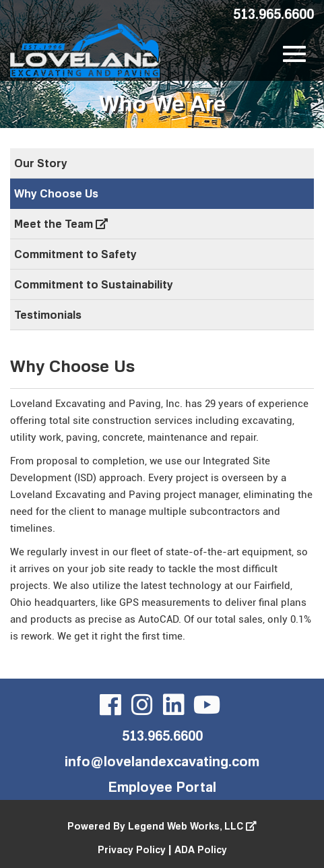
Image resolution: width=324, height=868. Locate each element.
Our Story (41, 163)
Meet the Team (61, 224)
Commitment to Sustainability (94, 284)
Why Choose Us (56, 193)
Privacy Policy (132, 849)
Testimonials (48, 315)
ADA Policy (201, 849)
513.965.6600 (273, 13)
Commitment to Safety (75, 254)
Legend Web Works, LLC (192, 826)
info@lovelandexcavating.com (162, 761)
